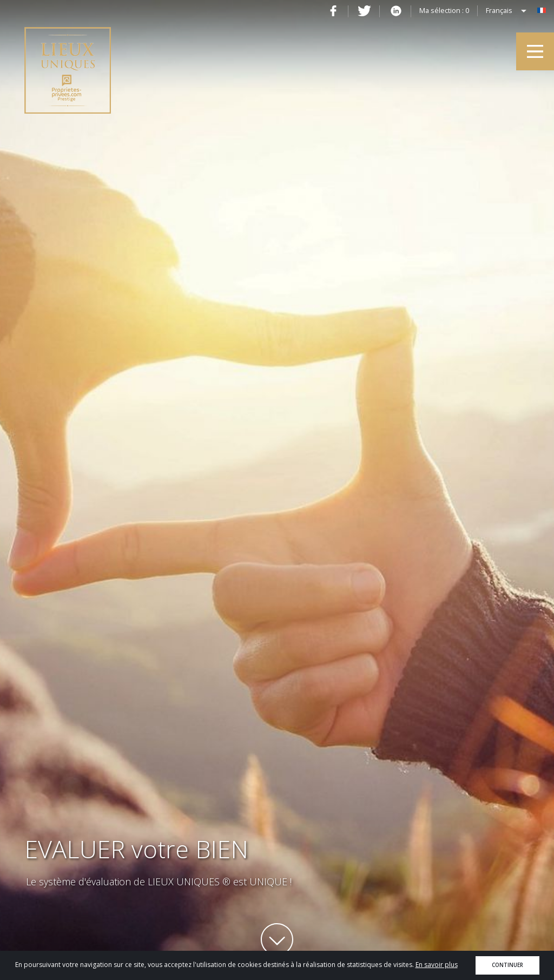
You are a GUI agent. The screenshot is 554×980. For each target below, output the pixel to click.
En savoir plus (437, 965)
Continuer (507, 965)
